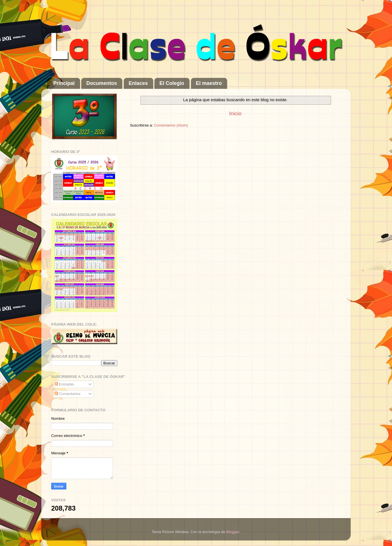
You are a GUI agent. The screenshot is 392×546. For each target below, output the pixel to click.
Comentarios (67, 394)
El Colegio (172, 83)
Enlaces (138, 83)
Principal (64, 83)
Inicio (235, 113)
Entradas (64, 384)
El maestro (209, 83)
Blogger (233, 532)
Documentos (102, 83)
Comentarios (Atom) (171, 125)
